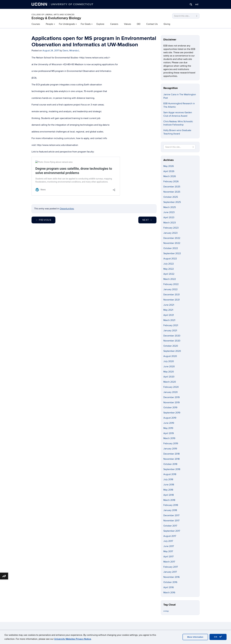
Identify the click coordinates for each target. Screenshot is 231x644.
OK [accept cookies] (218, 637)
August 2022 (170, 259)
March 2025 (170, 207)
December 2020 (172, 336)
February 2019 (171, 443)
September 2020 (172, 351)
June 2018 (169, 485)
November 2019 (171, 402)
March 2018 (169, 500)
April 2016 (169, 587)
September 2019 (172, 413)
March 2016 (169, 593)
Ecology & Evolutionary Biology (56, 18)
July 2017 (168, 541)
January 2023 (170, 233)
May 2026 (169, 166)
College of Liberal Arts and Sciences (53, 15)
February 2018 (171, 505)
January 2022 (170, 289)
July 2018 (168, 479)
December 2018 (171, 454)
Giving (167, 24)
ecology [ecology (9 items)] (166, 611)
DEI (139, 24)
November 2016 (171, 577)
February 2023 (171, 228)
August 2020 (170, 356)
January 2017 (170, 572)
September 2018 (172, 469)
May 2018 (168, 490)
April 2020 (169, 377)
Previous (43, 220)
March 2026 (170, 176)
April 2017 (168, 557)
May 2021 (168, 310)
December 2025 (172, 187)
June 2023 (169, 212)
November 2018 (171, 459)
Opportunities (67, 209)
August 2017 (170, 536)
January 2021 (170, 331)
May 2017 (168, 551)
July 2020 (169, 361)
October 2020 (171, 346)
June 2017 (169, 546)
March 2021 (169, 320)
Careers (114, 24)
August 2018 (170, 474)
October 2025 (171, 197)
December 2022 (172, 238)
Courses (36, 24)
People (49, 24)
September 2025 (172, 202)
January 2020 (171, 392)
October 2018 (170, 464)
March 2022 (170, 279)
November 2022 (172, 243)
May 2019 (168, 428)
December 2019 (171, 397)
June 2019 (169, 423)
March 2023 (170, 223)
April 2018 (169, 495)
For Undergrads (67, 24)
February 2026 (171, 181)
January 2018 (170, 510)
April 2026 (169, 171)
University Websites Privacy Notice (73, 639)
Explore (100, 24)
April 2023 (169, 217)
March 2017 (169, 562)
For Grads (86, 24)
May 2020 (169, 372)
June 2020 (169, 367)
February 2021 (171, 325)
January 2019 (170, 449)
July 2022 (169, 264)
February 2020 (171, 387)
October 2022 (171, 248)
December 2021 (171, 295)
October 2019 (170, 408)
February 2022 (171, 284)
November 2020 (172, 341)
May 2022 (169, 269)
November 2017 (171, 521)
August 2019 (170, 418)
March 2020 (170, 382)
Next (147, 220)
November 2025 (172, 192)
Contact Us (152, 24)
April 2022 (169, 274)
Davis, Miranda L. (71, 51)
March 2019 (169, 438)
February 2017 (171, 567)
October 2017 (170, 526)
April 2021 (169, 315)
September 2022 (172, 253)
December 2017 (171, 515)
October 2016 (170, 582)
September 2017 (172, 531)
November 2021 (171, 300)
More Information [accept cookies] (195, 637)
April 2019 (169, 433)
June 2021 (169, 305)
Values (128, 24)
